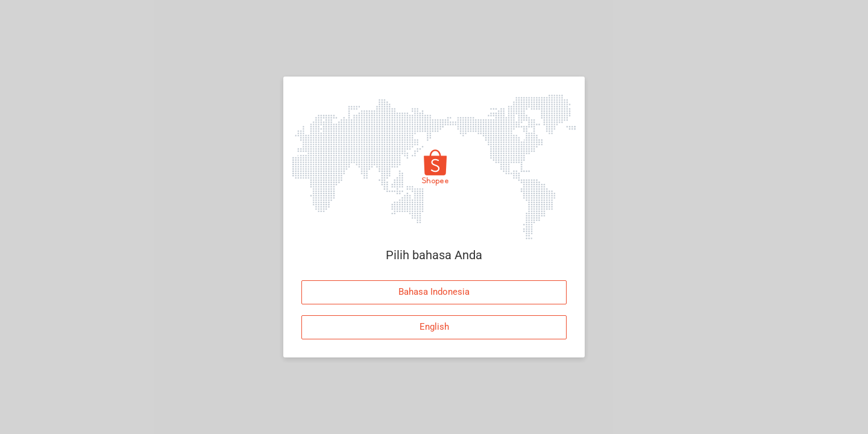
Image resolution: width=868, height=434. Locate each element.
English (434, 327)
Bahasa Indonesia (434, 292)
